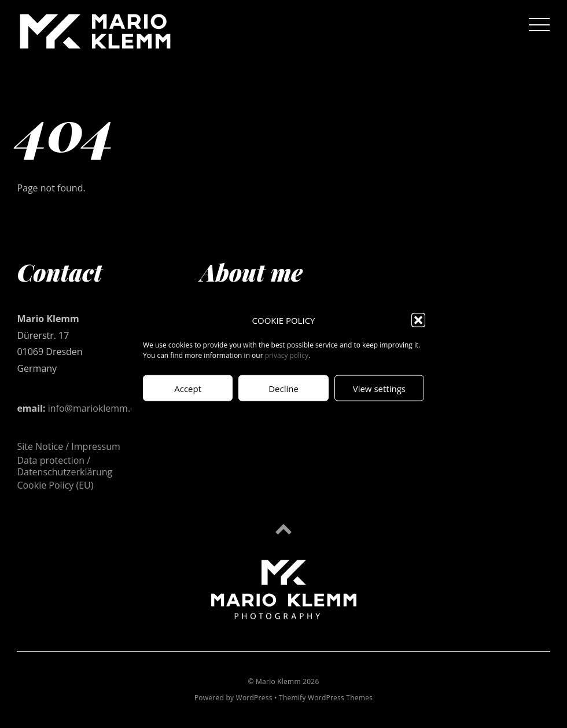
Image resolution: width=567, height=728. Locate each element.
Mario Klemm (278, 681)
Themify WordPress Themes (326, 698)
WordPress (254, 698)
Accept (188, 388)
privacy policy (287, 355)
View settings (379, 388)
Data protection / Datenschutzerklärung (65, 466)
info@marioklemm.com (98, 408)
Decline (283, 388)
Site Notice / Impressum (68, 446)
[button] (418, 320)
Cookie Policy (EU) (55, 485)
